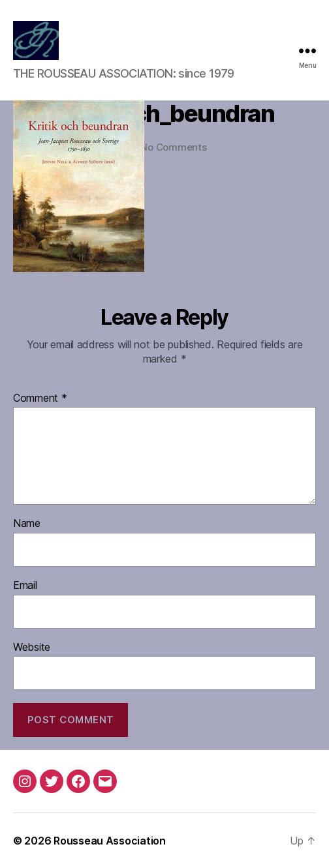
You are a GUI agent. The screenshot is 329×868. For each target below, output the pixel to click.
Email (25, 586)
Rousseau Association (110, 841)
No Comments (173, 147)
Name (27, 524)
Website (32, 648)
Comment (40, 398)
